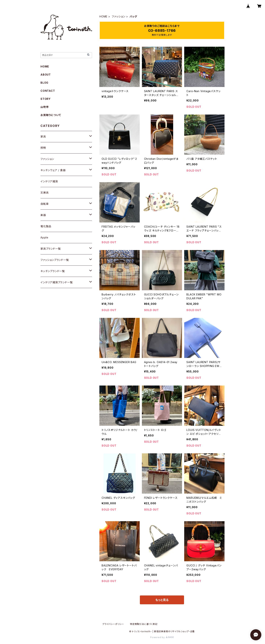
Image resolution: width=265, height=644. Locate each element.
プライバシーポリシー (113, 624)
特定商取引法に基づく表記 (144, 624)
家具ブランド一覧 (51, 249)
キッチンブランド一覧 (53, 271)
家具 (43, 137)
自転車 (45, 204)
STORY (46, 99)
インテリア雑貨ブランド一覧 (56, 282)
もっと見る (162, 600)
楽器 (43, 215)
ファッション (119, 16)
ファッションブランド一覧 (55, 260)
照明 (43, 148)
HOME (103, 16)
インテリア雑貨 (49, 181)
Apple (44, 237)
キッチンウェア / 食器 (53, 170)
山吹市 (45, 107)
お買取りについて (51, 115)
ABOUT (46, 75)
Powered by (162, 637)
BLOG (44, 83)
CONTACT (48, 91)
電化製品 (46, 226)
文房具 (45, 193)
